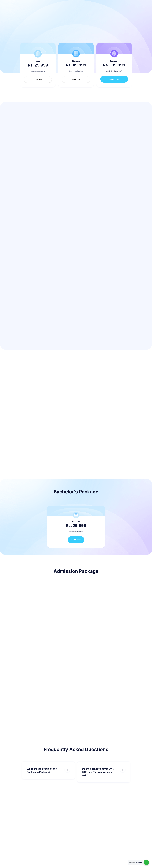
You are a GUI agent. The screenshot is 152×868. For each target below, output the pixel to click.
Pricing (48, 10)
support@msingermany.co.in (38, 2)
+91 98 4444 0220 (18, 2)
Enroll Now (38, 79)
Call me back (125, 10)
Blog (106, 10)
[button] (68, 10)
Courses (57, 10)
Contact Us (114, 79)
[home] (29, 9)
